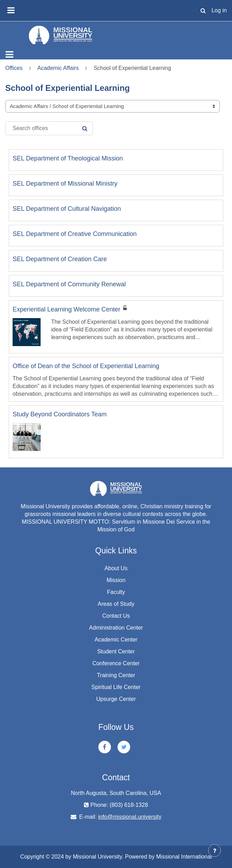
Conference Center (116, 663)
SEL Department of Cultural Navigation (67, 209)
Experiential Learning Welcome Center (66, 309)
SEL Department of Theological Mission (68, 158)
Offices (14, 68)
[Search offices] (49, 128)
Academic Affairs (58, 68)
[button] (203, 10)
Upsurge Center (116, 699)
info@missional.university (130, 817)
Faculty (116, 592)
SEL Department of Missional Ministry (65, 184)
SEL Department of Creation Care (60, 259)
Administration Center (116, 628)
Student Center (116, 651)
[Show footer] (215, 851)
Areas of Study (116, 604)
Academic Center (116, 640)
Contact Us (116, 616)
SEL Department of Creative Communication (75, 234)
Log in (219, 10)
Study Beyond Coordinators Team (60, 414)
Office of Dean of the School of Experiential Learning (86, 366)
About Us (116, 568)
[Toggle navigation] (9, 55)
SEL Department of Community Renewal (69, 284)
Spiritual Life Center (116, 687)
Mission (116, 580)
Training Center (116, 675)
